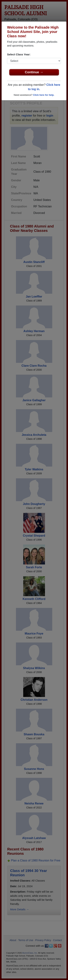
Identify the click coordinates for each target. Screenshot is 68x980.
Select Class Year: (19, 54)
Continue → (34, 72)
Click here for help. (44, 95)
